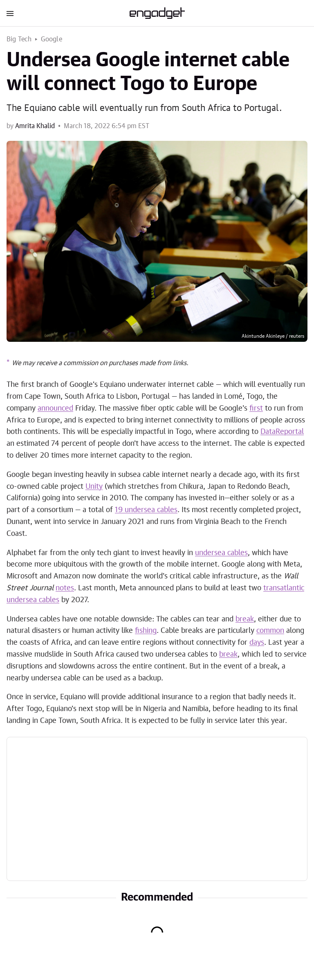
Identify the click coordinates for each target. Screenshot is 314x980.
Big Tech (19, 39)
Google (52, 39)
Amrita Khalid (35, 126)
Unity (94, 487)
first (256, 409)
